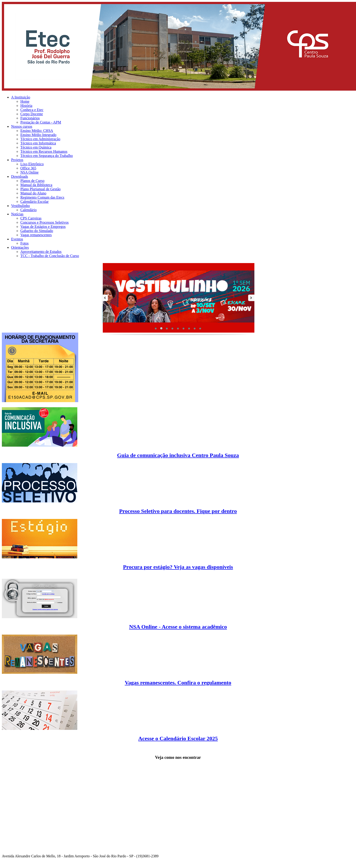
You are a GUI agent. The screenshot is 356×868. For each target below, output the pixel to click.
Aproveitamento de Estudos (41, 252)
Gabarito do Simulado (37, 231)
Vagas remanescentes (36, 235)
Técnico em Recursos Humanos (44, 151)
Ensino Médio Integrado (38, 135)
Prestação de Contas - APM (41, 122)
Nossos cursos (22, 126)
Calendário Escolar (34, 202)
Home (25, 101)
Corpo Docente (32, 114)
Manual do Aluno (33, 193)
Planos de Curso (32, 181)
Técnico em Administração (40, 139)
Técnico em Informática (38, 143)
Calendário (28, 210)
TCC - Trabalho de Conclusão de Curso (50, 256)
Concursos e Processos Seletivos (44, 222)
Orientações (20, 247)
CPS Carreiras (31, 218)
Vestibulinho (20, 206)
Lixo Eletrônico (32, 164)
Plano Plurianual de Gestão (41, 189)
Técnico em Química (36, 147)
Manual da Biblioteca (36, 185)
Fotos (25, 243)
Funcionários (30, 118)
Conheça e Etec (32, 110)
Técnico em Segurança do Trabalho (47, 156)
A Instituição (21, 97)
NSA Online (30, 172)
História (26, 106)
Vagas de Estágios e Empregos (43, 227)
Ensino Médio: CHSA (37, 131)
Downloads (20, 176)
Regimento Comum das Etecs (42, 197)
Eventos (17, 239)
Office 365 (28, 168)
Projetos (17, 160)
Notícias (17, 214)
